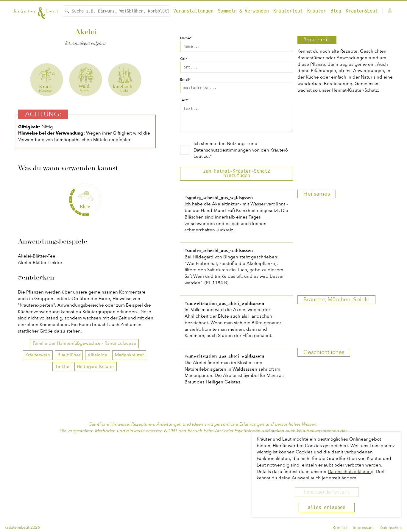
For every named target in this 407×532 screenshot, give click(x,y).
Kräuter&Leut (362, 11)
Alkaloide (98, 451)
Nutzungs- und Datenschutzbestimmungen (226, 151)
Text (184, 100)
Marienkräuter (129, 451)
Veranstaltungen (193, 11)
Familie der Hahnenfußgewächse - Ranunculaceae (85, 440)
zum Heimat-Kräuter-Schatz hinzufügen (237, 178)
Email (185, 79)
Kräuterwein (38, 451)
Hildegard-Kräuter (95, 463)
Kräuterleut (288, 11)
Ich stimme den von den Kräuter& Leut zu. (241, 155)
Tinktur (62, 463)
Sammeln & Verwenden (243, 11)
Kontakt (340, 528)
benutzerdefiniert (327, 492)
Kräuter (317, 11)
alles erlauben (327, 508)
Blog (336, 11)
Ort (184, 59)
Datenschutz (391, 528)
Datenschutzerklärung (351, 472)
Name (186, 38)
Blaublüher (69, 451)
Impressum (363, 528)
